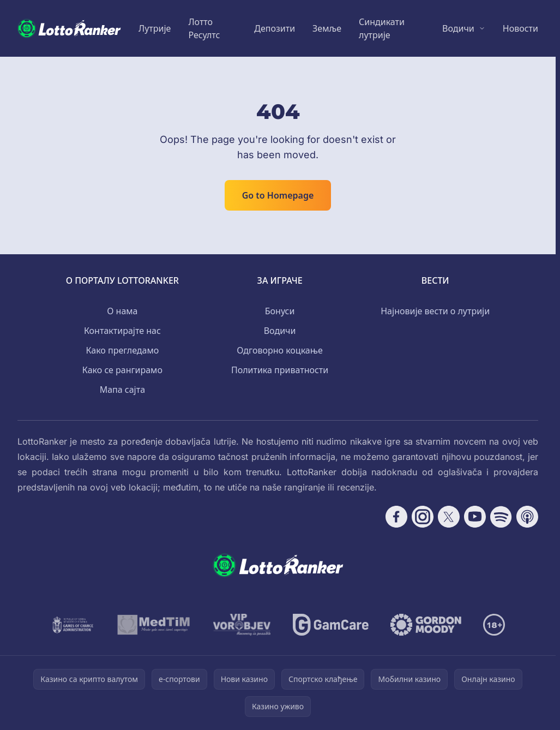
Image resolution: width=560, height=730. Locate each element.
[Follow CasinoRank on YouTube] (475, 517)
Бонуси (280, 311)
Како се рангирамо (122, 370)
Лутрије (155, 28)
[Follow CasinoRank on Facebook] (396, 517)
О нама (122, 311)
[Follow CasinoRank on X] (449, 517)
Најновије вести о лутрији (435, 311)
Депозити (275, 28)
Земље (327, 28)
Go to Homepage (278, 195)
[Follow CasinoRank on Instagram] (423, 517)
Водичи (458, 28)
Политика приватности (280, 370)
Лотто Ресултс (204, 28)
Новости (520, 28)
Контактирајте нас (122, 331)
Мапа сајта (122, 390)
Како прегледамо (122, 350)
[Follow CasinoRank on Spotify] (501, 517)
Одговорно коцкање (279, 350)
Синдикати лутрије (382, 28)
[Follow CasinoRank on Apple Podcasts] (527, 517)
